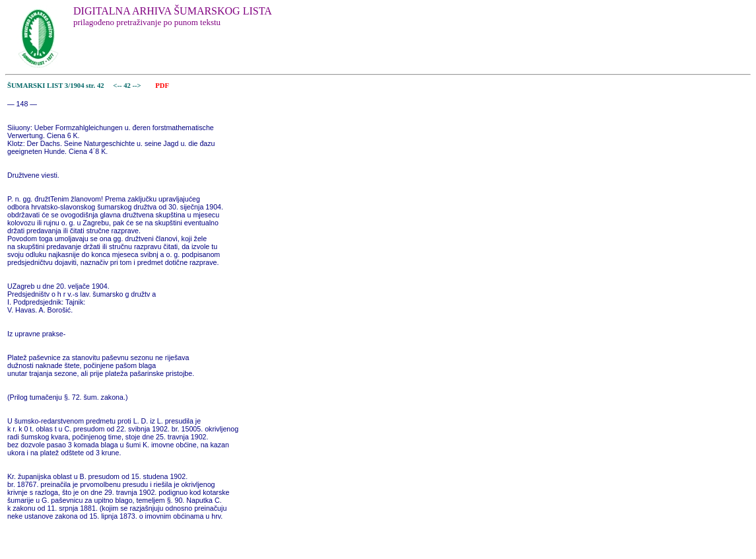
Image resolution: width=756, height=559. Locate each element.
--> (138, 86)
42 (128, 86)
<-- (118, 86)
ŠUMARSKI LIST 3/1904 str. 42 (56, 86)
